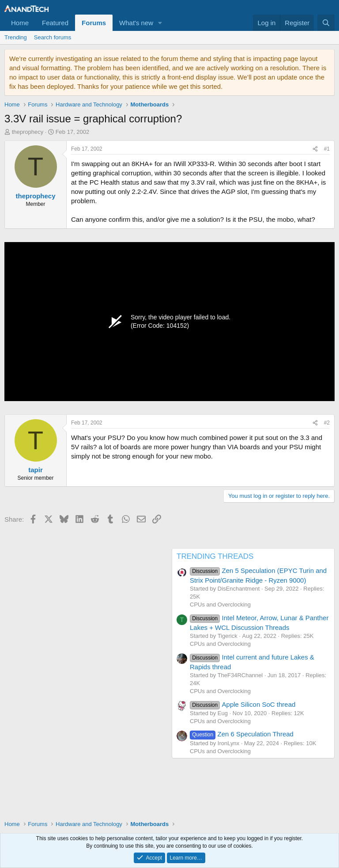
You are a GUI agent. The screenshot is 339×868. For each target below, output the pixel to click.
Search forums (53, 37)
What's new (136, 23)
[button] (160, 23)
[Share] (315, 149)
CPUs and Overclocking (220, 605)
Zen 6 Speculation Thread (242, 734)
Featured (55, 23)
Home (20, 23)
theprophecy (28, 132)
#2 (327, 423)
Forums (94, 23)
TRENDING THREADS (215, 556)
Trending (16, 37)
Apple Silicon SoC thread (243, 704)
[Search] (326, 23)
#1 (327, 149)
